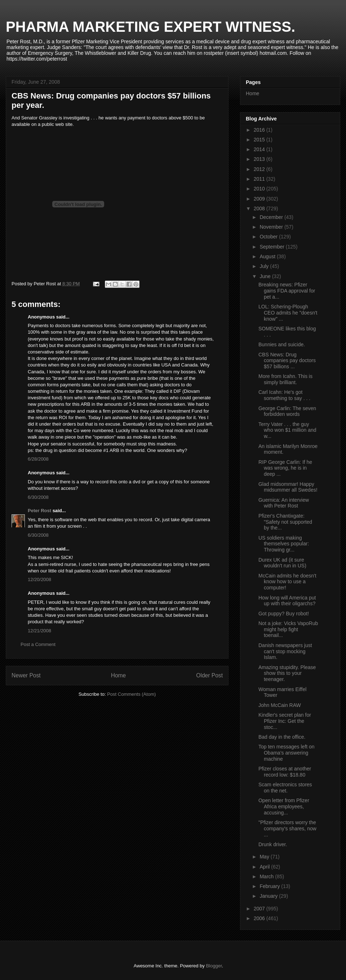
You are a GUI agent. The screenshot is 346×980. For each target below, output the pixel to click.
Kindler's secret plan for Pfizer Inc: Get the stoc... (285, 721)
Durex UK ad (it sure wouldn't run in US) (282, 563)
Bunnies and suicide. (282, 344)
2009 (260, 199)
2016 (260, 130)
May (265, 857)
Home (119, 675)
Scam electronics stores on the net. (285, 788)
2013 (260, 159)
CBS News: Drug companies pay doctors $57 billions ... (287, 361)
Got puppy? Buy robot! (284, 614)
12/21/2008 (39, 631)
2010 (260, 189)
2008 (260, 208)
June (266, 276)
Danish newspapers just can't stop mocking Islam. (285, 651)
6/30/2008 (38, 497)
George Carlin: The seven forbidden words (287, 411)
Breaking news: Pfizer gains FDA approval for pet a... (287, 291)
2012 (260, 169)
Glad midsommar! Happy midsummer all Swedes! (288, 487)
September (272, 247)
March (267, 876)
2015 (260, 140)
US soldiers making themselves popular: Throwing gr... (284, 544)
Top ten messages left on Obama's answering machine (287, 753)
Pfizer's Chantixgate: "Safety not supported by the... (285, 522)
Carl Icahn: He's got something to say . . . (284, 395)
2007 (260, 909)
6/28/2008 (38, 459)
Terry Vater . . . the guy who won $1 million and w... (287, 430)
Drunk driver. (273, 844)
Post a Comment (38, 644)
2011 (260, 179)
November (272, 227)
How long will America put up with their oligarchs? (287, 601)
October (269, 237)
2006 (260, 918)
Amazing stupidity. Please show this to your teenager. (287, 673)
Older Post (209, 675)
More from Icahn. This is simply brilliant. (285, 379)
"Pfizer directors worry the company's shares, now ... (287, 829)
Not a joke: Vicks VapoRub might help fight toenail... (288, 629)
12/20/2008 (39, 579)
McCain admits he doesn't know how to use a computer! (287, 582)
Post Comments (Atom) (131, 694)
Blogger (214, 966)
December (272, 217)
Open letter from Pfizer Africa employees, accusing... (284, 807)
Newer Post (26, 675)
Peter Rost (39, 511)
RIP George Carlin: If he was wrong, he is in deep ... (285, 468)
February (270, 886)
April (265, 867)
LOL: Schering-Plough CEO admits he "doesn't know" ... (288, 313)
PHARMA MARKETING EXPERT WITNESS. (150, 27)
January (269, 896)
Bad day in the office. (282, 737)
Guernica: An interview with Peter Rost (284, 503)
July (265, 266)
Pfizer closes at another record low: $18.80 (285, 772)
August (268, 256)
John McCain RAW (280, 705)
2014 (260, 149)
